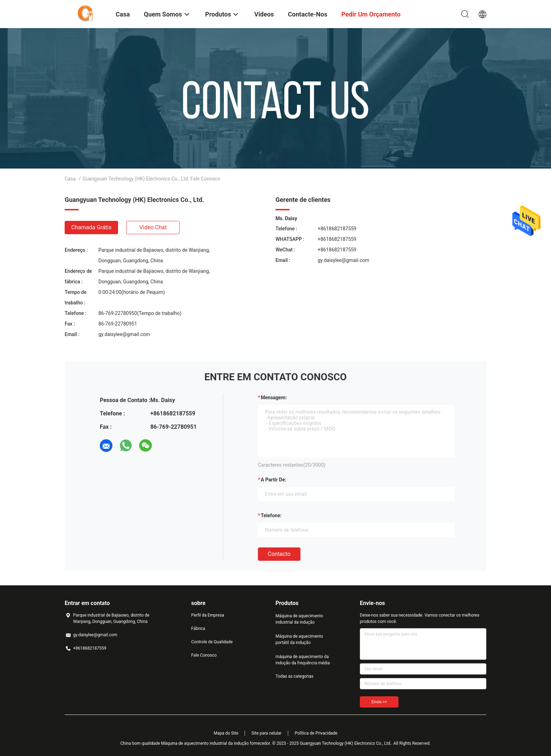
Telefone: (271, 515)
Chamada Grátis (91, 227)
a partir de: (273, 480)
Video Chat (153, 227)
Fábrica (198, 629)
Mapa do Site (226, 733)
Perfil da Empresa (208, 615)
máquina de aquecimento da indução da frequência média (303, 660)
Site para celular (267, 733)
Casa (70, 179)
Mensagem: (274, 397)
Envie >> (379, 702)
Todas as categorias (294, 676)
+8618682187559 (337, 229)
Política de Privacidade (316, 733)
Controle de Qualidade (212, 642)
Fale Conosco (204, 655)
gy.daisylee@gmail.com (124, 334)
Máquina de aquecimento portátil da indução (299, 639)
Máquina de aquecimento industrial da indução (299, 619)
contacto (279, 554)
